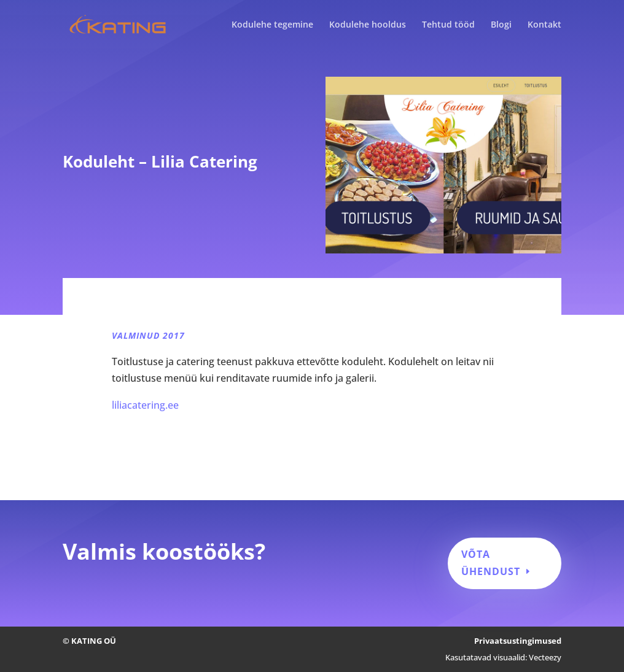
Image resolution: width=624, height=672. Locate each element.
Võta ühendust (491, 562)
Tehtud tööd (448, 25)
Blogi (501, 25)
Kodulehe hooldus (368, 25)
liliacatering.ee (145, 405)
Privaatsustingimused (518, 641)
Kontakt (544, 25)
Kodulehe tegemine (272, 25)
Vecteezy (545, 657)
